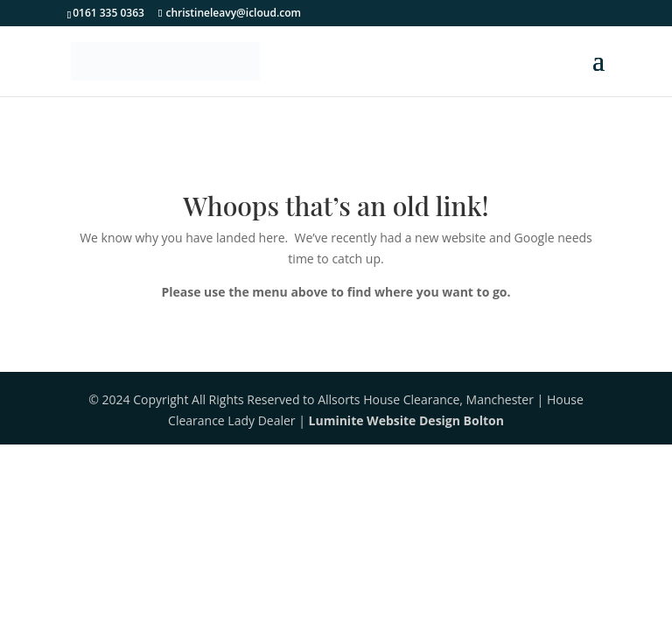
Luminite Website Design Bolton (406, 420)
